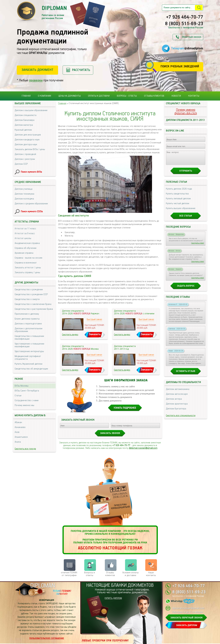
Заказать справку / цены (27, 272)
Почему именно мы (24, 405)
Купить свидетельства (177, 196)
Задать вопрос (186, 289)
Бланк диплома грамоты (27, 319)
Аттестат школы (23, 238)
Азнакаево (20, 427)
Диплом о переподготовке (28, 324)
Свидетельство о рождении (29, 290)
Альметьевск (21, 437)
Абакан (18, 422)
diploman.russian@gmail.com (143, 448)
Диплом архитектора (177, 407)
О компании (44, 96)
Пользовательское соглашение (47, 638)
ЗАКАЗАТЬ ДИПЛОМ (187, 625)
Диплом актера (174, 402)
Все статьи (186, 219)
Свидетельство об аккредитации (31, 369)
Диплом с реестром (25, 159)
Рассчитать (81, 70)
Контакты (194, 96)
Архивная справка (24, 253)
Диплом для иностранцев (28, 135)
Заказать (95, 334)
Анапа (18, 442)
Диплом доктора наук (26, 145)
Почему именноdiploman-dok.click (186, 112)
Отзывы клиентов (154, 96)
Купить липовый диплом (178, 201)
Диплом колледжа (24, 199)
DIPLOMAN (43, 586)
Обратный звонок (192, 37)
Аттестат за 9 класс (25, 233)
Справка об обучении (26, 248)
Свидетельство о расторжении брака (34, 309)
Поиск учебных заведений (180, 67)
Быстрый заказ (94, 319)
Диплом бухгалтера (176, 411)
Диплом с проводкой (25, 154)
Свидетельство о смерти (27, 299)
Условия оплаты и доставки (130, 574)
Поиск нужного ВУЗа (31, 172)
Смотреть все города (25, 449)
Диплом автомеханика (178, 392)
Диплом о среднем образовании (31, 204)
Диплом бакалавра (25, 120)
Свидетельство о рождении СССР (31, 294)
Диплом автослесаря (177, 397)
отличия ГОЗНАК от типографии (69, 574)
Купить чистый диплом (178, 206)
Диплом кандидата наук (27, 140)
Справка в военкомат (26, 263)
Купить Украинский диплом (28, 364)
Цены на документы (70, 96)
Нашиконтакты (151, 574)
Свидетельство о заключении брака (33, 304)
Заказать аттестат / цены (28, 268)
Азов (17, 432)
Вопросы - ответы (127, 96)
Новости (176, 96)
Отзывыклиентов (110, 574)
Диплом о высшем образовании (31, 110)
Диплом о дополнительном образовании (28, 330)
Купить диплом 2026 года (179, 192)
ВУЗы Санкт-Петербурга (27, 391)
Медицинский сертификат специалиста (28, 358)
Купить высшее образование (181, 211)
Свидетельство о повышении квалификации (29, 338)
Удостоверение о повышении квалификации (29, 345)
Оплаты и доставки (99, 96)
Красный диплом (23, 130)
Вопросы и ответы (90, 574)
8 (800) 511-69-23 (184, 24)
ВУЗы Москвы (22, 386)
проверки (36, 80)
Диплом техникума (24, 194)
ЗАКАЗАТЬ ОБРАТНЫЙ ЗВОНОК (186, 618)
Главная (26, 96)
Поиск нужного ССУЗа (32, 212)
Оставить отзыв (186, 374)
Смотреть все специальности (181, 418)
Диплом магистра (24, 125)
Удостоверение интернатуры (29, 351)
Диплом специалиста (26, 115)
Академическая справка (27, 243)
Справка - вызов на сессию (28, 258)
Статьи (18, 396)
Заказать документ (37, 70)
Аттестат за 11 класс (25, 229)
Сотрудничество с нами (27, 400)
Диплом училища (24, 189)
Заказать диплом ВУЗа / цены (30, 149)
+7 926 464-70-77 (185, 17)
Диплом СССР (21, 164)
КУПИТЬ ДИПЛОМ (113, 598)
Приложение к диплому (27, 314)
